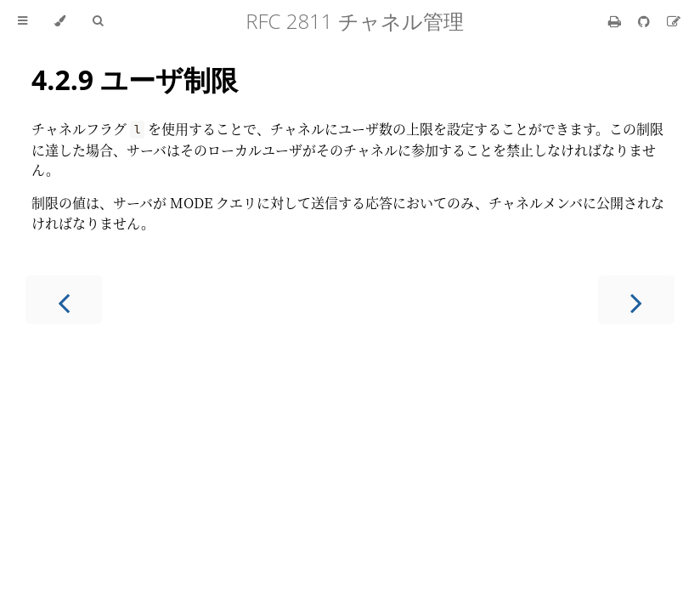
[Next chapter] (636, 300)
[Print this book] (616, 21)
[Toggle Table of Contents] (23, 21)
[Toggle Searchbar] (98, 21)
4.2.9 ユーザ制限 (135, 79)
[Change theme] (60, 21)
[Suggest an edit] (674, 21)
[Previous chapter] (64, 300)
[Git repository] (646, 21)
